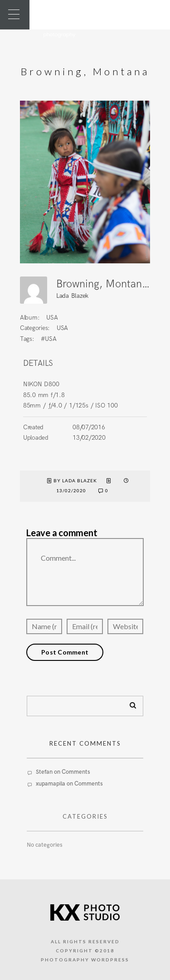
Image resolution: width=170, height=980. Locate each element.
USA (52, 318)
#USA (49, 339)
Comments (76, 772)
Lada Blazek (72, 296)
